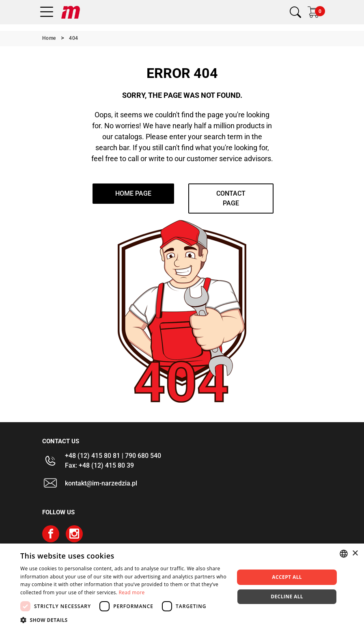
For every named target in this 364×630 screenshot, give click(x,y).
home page (133, 193)
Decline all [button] (287, 597)
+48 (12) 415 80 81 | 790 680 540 (113, 456)
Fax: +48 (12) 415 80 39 (99, 465)
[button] (124, 620)
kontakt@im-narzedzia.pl (101, 483)
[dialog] (182, 587)
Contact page (231, 198)
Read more (131, 592)
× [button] (355, 553)
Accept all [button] (287, 577)
